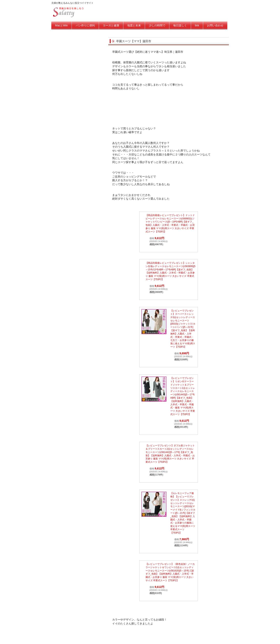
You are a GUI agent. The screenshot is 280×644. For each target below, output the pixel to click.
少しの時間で (157, 25)
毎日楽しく (180, 25)
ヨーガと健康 (111, 25)
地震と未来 (134, 25)
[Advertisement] (169, 111)
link (197, 25)
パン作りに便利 (85, 25)
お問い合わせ (215, 25)
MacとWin (62, 25)
